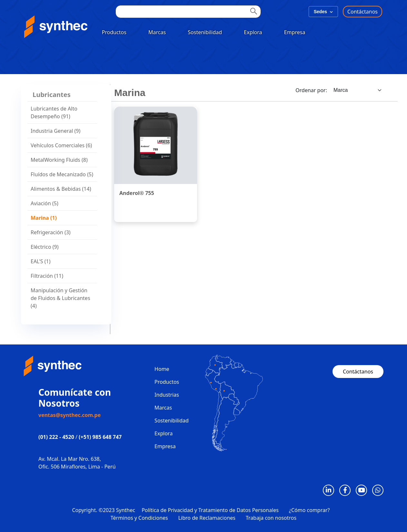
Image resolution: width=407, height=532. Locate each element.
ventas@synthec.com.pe (69, 415)
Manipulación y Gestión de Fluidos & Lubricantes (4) (60, 298)
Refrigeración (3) (51, 232)
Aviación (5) (45, 203)
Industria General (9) (55, 131)
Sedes (323, 12)
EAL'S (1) (41, 261)
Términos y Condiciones (139, 518)
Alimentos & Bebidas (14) (61, 189)
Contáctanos (362, 12)
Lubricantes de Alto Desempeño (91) (54, 112)
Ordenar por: (311, 90)
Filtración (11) (47, 276)
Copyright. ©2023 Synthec (104, 510)
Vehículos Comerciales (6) (61, 145)
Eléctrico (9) (45, 247)
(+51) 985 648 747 (100, 437)
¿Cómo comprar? (309, 510)
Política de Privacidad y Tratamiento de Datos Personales (210, 510)
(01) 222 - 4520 (56, 437)
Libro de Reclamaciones (207, 518)
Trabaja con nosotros (271, 518)
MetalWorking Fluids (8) (59, 160)
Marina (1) (44, 218)
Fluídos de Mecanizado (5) (62, 174)
